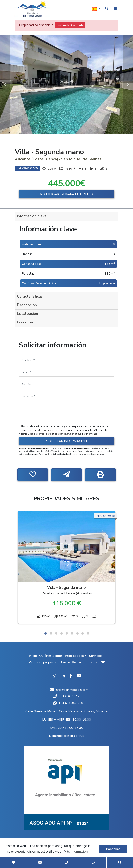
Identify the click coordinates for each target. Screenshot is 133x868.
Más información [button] (76, 851)
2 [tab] (51, 633)
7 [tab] (77, 633)
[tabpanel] (67, 569)
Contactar (91, 662)
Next (128, 84)
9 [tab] (88, 633)
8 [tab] (83, 633)
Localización (28, 314)
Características (30, 296)
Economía (25, 322)
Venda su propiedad (44, 662)
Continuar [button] (113, 849)
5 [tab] (67, 633)
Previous (5, 84)
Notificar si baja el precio (66, 194)
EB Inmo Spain (32, 9)
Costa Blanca (71, 662)
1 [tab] (46, 633)
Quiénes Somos (51, 656)
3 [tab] (56, 633)
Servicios (96, 656)
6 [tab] (72, 633)
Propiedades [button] (74, 656)
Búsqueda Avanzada (70, 25)
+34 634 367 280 (68, 696)
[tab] (67, 216)
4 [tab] (62, 633)
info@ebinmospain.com (72, 690)
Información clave (32, 216)
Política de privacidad (56, 430)
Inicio (33, 656)
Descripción (27, 305)
